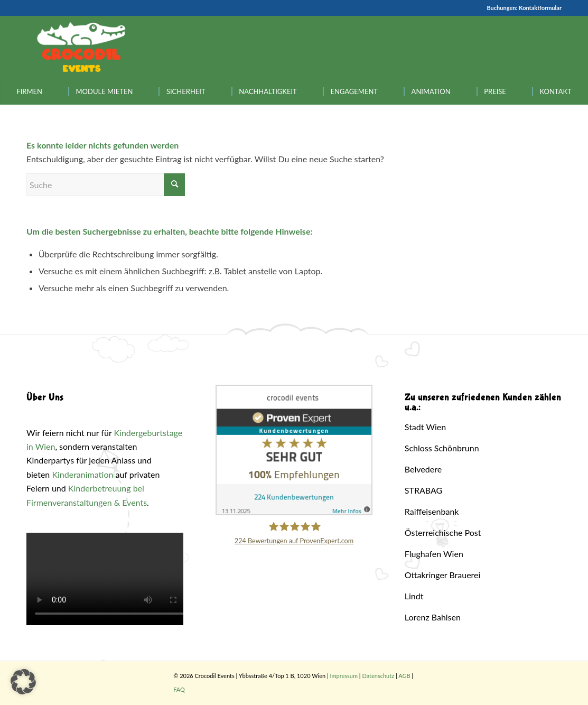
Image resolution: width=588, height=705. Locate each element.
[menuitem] (29, 91)
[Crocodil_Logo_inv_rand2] (81, 47)
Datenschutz (378, 676)
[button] (23, 682)
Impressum (344, 676)
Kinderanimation (82, 474)
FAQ (179, 689)
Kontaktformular (540, 8)
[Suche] (106, 185)
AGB (404, 676)
